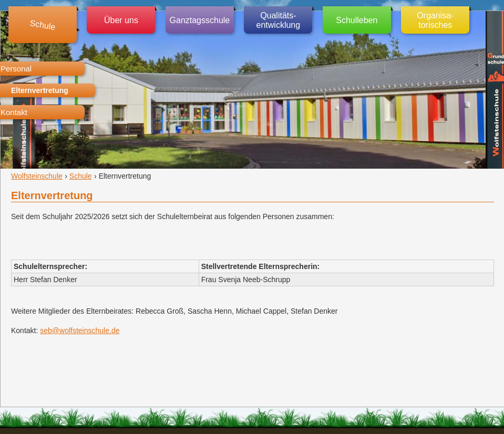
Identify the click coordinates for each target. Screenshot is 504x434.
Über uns (121, 20)
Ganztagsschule (200, 20)
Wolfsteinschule (37, 176)
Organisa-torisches (435, 20)
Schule (43, 25)
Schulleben (357, 20)
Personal (16, 69)
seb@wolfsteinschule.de (80, 330)
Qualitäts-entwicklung (279, 20)
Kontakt (14, 112)
